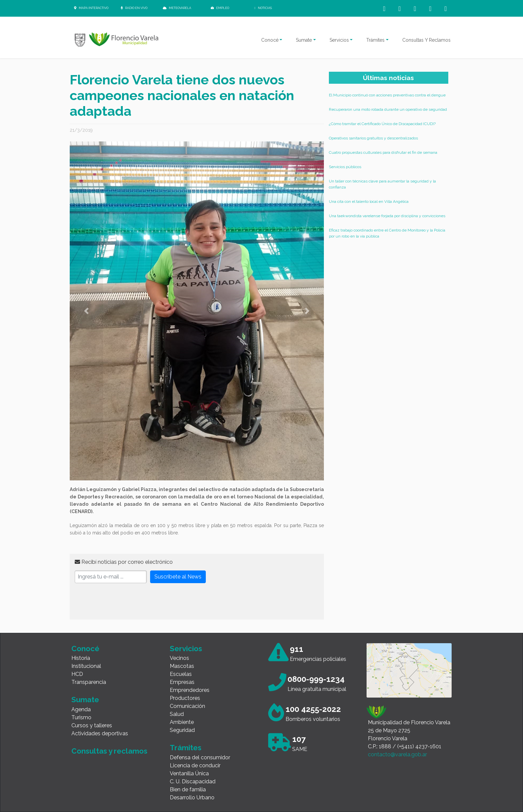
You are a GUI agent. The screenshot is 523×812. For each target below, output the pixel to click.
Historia (81, 658)
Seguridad (182, 730)
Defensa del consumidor (200, 757)
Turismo (81, 717)
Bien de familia (188, 789)
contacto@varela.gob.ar (397, 754)
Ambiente (182, 722)
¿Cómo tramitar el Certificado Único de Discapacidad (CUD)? (382, 124)
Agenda (81, 709)
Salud (177, 714)
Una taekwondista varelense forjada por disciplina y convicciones (387, 216)
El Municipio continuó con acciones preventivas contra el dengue (387, 95)
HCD (77, 674)
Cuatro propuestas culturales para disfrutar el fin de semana (383, 152)
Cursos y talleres (92, 725)
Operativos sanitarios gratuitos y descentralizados (373, 138)
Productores (185, 698)
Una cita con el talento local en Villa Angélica (369, 201)
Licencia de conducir (195, 765)
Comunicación (187, 706)
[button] (86, 311)
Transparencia (89, 682)
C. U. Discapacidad (193, 781)
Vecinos (179, 658)
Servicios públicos (345, 167)
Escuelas (181, 674)
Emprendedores (190, 690)
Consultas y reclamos (109, 751)
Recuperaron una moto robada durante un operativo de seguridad (388, 109)
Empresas (182, 682)
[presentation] (125, 601)
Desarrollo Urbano (192, 797)
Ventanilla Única (189, 773)
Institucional (86, 666)
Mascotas (182, 666)
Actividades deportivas (100, 733)
